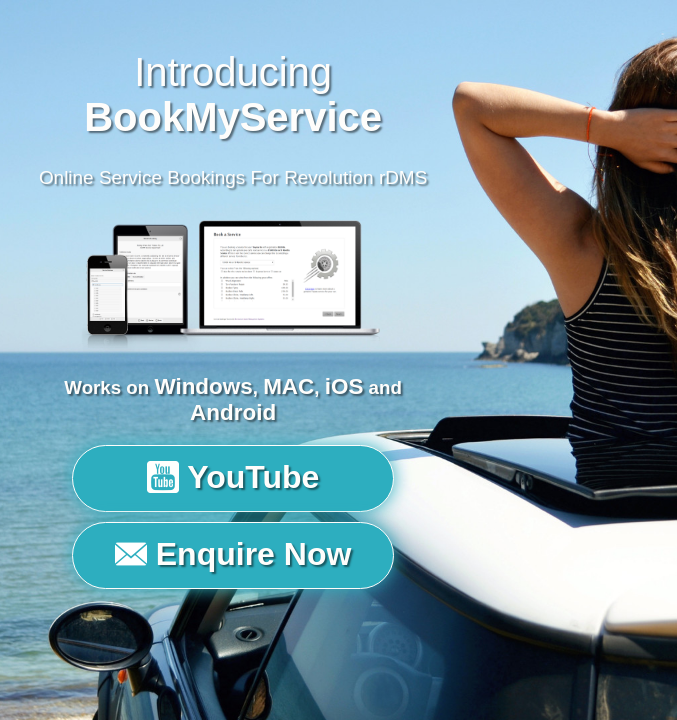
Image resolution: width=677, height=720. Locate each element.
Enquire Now (233, 554)
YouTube (233, 477)
